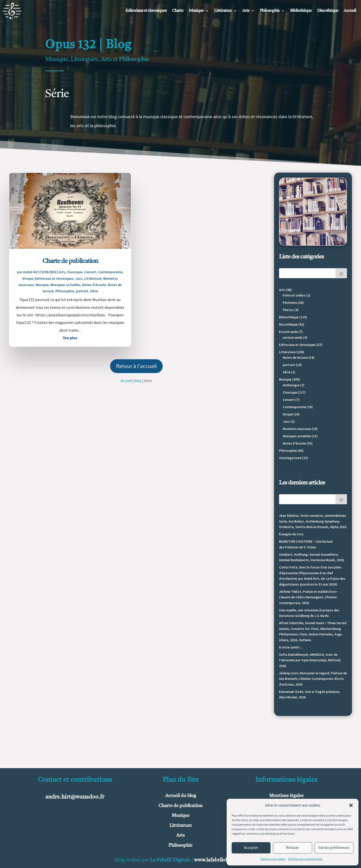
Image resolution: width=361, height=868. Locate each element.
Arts (246, 11)
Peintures (290, 303)
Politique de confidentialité (305, 859)
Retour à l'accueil (136, 366)
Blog (138, 381)
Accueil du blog (181, 796)
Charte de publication (70, 261)
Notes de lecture (295, 358)
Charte (178, 11)
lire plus (70, 338)
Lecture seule (293, 338)
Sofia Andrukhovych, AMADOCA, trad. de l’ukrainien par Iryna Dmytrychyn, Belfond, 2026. (310, 660)
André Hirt (31, 272)
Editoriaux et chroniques (146, 11)
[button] (351, 805)
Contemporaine (110, 272)
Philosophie (270, 11)
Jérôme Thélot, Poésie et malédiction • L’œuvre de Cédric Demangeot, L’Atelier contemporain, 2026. (308, 597)
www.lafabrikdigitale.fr (220, 860)
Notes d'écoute (94, 285)
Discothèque (328, 11)
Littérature (223, 11)
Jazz (79, 278)
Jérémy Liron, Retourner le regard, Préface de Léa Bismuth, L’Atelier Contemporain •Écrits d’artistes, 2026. (313, 679)
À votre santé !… (291, 647)
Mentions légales (286, 796)
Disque (28, 278)
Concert (90, 272)
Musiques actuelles (65, 285)
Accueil (350, 11)
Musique (196, 11)
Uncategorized (290, 458)
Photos (288, 310)
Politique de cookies (273, 859)
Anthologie (291, 385)
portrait (82, 291)
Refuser (292, 848)
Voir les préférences (334, 848)
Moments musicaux (297, 429)
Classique (75, 272)
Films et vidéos (294, 295)
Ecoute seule (288, 332)
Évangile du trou (291, 534)
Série (94, 291)
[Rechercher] (341, 273)
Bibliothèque (301, 11)
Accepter (251, 848)
